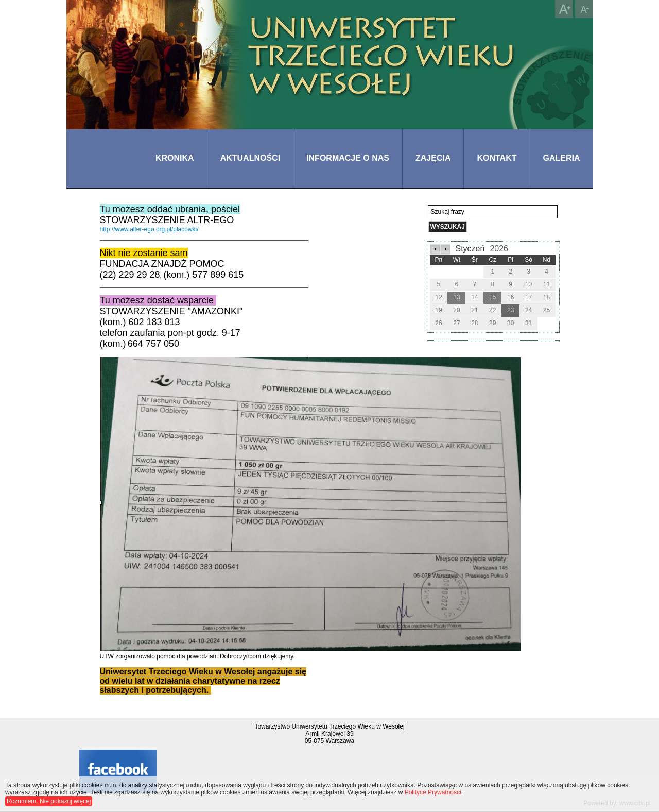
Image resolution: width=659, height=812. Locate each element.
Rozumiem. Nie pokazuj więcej (49, 801)
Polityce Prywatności (433, 792)
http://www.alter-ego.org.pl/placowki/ (149, 229)
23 (510, 310)
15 (492, 297)
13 (456, 297)
